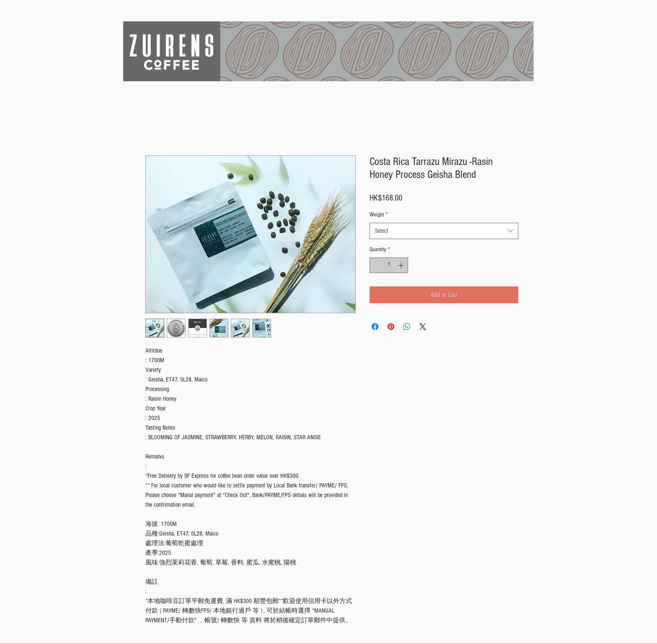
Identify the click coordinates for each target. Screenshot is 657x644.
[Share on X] (423, 327)
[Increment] (402, 265)
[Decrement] (376, 265)
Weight (379, 215)
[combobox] (444, 231)
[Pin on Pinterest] (391, 327)
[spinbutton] (389, 265)
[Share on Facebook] (375, 327)
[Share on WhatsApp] (407, 327)
